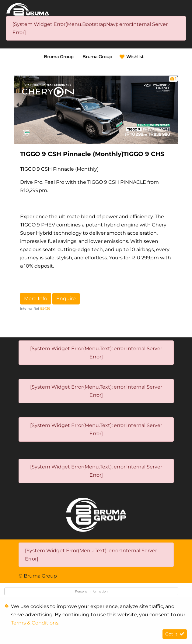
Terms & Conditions (35, 623)
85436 (45, 308)
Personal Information (91, 591)
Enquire (66, 299)
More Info (36, 299)
